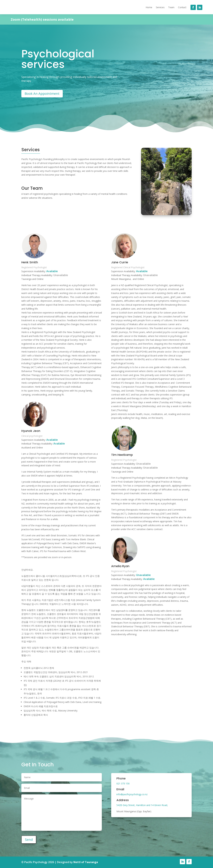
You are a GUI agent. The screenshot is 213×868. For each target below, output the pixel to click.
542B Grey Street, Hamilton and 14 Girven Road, (142, 805)
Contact (182, 8)
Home (149, 8)
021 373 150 (123, 783)
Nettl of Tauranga (86, 862)
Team (171, 8)
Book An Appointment (42, 94)
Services (160, 8)
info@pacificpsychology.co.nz (132, 794)
